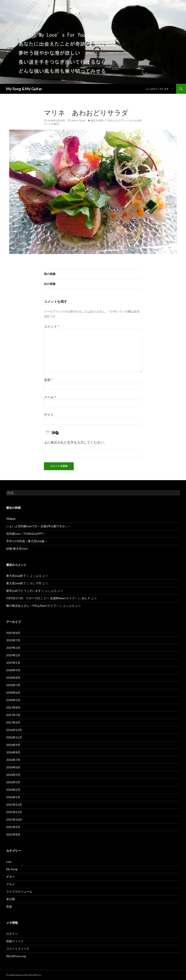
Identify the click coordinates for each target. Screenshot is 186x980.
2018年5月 (13, 700)
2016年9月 (13, 745)
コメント (52, 326)
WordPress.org (16, 956)
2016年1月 (13, 797)
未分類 (11, 899)
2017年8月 (13, 707)
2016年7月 (13, 760)
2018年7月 (13, 685)
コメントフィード (18, 949)
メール (50, 397)
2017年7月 (13, 715)
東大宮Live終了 (16, 576)
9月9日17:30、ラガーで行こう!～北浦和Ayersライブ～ (42, 598)
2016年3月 (13, 782)
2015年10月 (14, 820)
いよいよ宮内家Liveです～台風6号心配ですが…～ (38, 526)
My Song (12, 869)
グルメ (11, 884)
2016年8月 (13, 752)
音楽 (9, 906)
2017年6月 (13, 722)
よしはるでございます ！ (160, 89)
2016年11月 (14, 737)
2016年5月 (13, 775)
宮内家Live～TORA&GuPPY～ (26, 534)
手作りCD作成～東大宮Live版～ (27, 541)
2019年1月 (13, 663)
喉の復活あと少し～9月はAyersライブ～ (33, 606)
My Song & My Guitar (24, 89)
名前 (48, 380)
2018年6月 (13, 693)
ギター (11, 877)
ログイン (12, 934)
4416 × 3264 (78, 120)
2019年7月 (13, 640)
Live (9, 862)
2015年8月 (13, 834)
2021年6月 (13, 633)
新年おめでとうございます (24, 591)
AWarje (11, 519)
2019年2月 (13, 655)
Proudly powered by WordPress (24, 975)
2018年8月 (13, 678)
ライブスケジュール (19, 892)
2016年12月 (14, 730)
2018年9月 (13, 670)
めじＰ (86, 598)
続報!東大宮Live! (17, 549)
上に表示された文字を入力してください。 (75, 442)
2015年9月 (13, 827)
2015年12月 (14, 805)
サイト (49, 414)
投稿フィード (15, 941)
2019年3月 (13, 648)
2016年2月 (13, 790)
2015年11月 (14, 812)
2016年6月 (13, 767)
